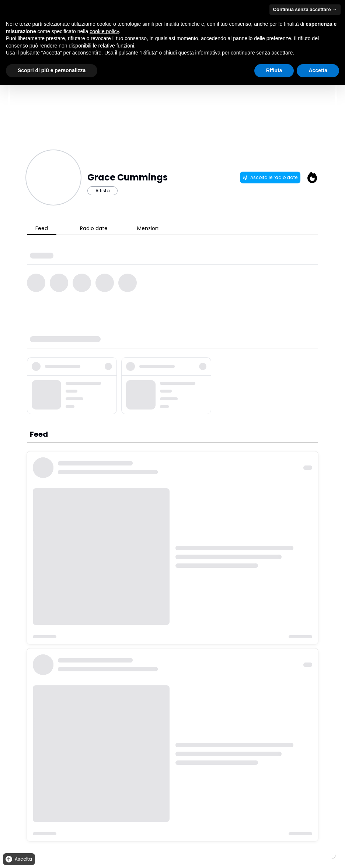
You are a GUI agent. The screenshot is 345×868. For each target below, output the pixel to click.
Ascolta (18, 859)
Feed (42, 228)
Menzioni (148, 228)
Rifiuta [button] (274, 70)
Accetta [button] (318, 70)
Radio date (94, 228)
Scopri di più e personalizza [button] (52, 70)
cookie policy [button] (104, 31)
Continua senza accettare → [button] (305, 9)
